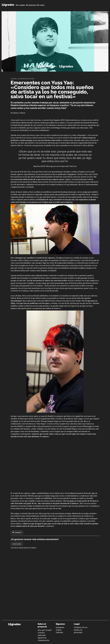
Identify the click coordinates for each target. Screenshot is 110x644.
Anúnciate (42, 635)
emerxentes (17, 544)
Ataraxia (81, 135)
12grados (8, 5)
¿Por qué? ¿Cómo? (45, 630)
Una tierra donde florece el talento (23, 548)
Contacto (41, 633)
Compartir (17, 532)
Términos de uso (81, 627)
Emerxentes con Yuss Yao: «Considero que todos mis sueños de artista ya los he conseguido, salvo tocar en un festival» (52, 89)
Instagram (60, 627)
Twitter (59, 630)
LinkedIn (59, 632)
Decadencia (75, 138)
